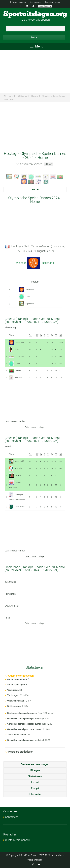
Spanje (19, 475)
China (28, 296)
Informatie (35, 794)
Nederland (30, 289)
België (17, 349)
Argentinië (30, 304)
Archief (35, 782)
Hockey (35, 96)
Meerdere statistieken (21, 752)
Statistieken (35, 776)
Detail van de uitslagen (35, 427)
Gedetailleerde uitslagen (35, 764)
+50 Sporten (22, 96)
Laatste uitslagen (53, 2)
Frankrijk (19, 377)
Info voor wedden (18, 2)
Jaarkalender (35, 2)
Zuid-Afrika (20, 507)
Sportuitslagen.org (35, 14)
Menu (37, 46)
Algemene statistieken (21, 676)
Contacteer (11, 817)
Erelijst (35, 788)
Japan (18, 370)
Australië (19, 468)
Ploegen (35, 770)
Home (10, 96)
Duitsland (20, 356)
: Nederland (47, 263)
